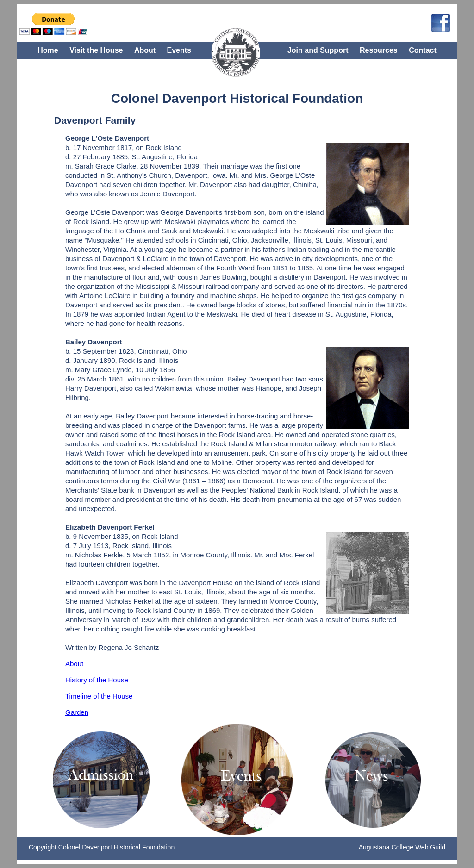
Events (179, 50)
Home (48, 50)
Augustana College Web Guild (402, 847)
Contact (423, 50)
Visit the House (96, 50)
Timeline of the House (99, 696)
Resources (379, 50)
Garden (77, 712)
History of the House (97, 680)
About (145, 50)
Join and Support (318, 50)
